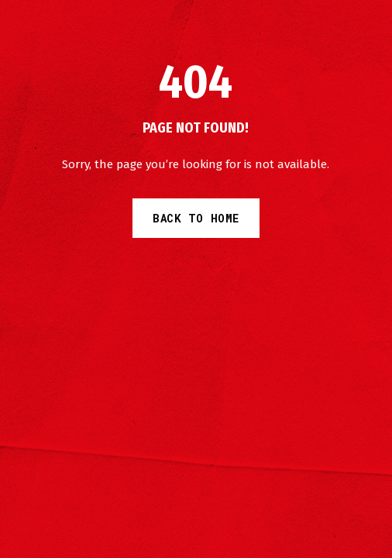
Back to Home (196, 218)
